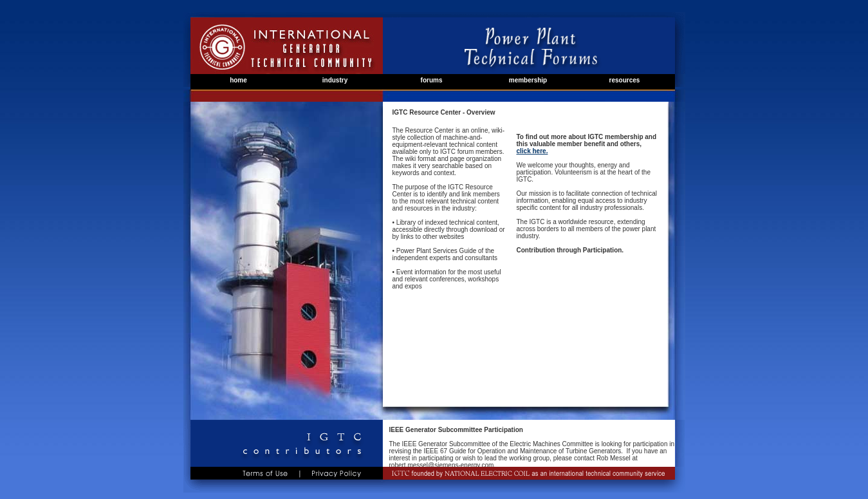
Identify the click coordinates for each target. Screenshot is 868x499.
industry (335, 80)
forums (432, 80)
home (238, 80)
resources (625, 80)
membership (528, 80)
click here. (532, 151)
